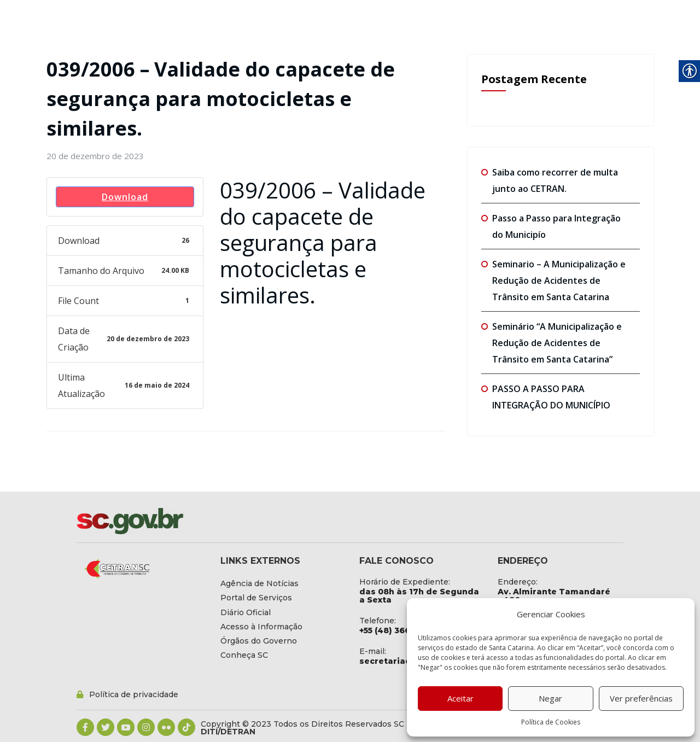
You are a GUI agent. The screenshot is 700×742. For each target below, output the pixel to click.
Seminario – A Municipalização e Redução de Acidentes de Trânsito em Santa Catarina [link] (559, 281)
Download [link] (125, 197)
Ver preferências (641, 698)
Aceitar (460, 698)
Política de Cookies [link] (551, 722)
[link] (95, 156)
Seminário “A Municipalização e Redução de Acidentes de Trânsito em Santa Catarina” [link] (557, 343)
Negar (550, 698)
